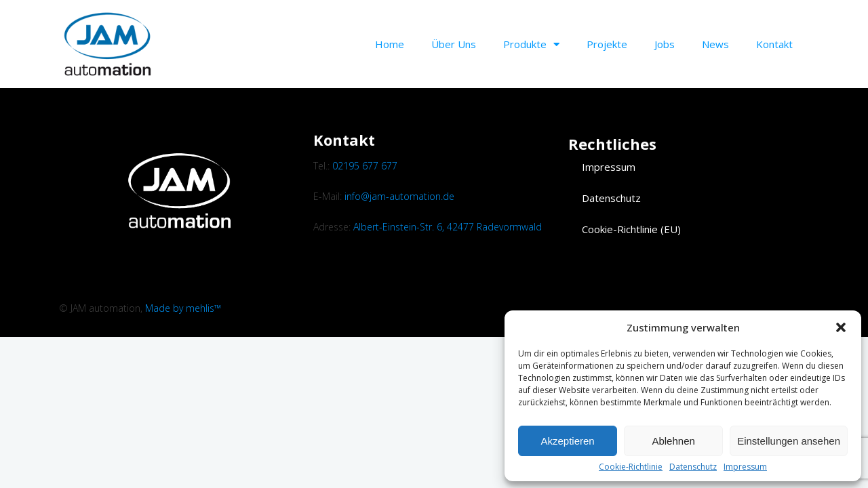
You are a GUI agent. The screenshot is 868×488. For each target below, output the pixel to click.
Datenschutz (693, 467)
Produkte (531, 44)
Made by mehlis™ (183, 308)
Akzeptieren (567, 441)
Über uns (454, 44)
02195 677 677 (365, 166)
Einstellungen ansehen (789, 441)
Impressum (745, 467)
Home (390, 44)
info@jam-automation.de (399, 196)
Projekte (607, 44)
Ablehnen (673, 441)
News (715, 44)
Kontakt (774, 44)
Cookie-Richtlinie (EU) (631, 229)
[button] (841, 327)
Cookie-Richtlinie (631, 467)
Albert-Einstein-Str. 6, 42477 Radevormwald (448, 227)
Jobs (665, 44)
